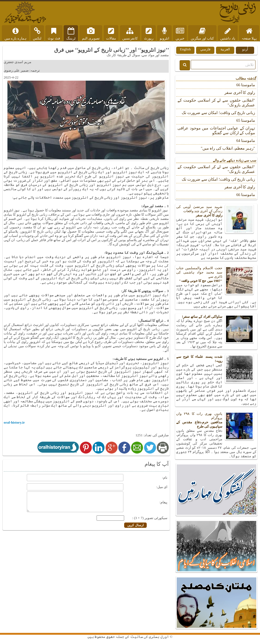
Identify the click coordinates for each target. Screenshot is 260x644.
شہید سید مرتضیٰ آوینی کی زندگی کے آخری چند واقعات (216, 211)
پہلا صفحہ (249, 34)
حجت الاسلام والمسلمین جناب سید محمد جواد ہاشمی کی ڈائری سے (216, 275)
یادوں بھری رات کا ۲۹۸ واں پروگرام (216, 420)
